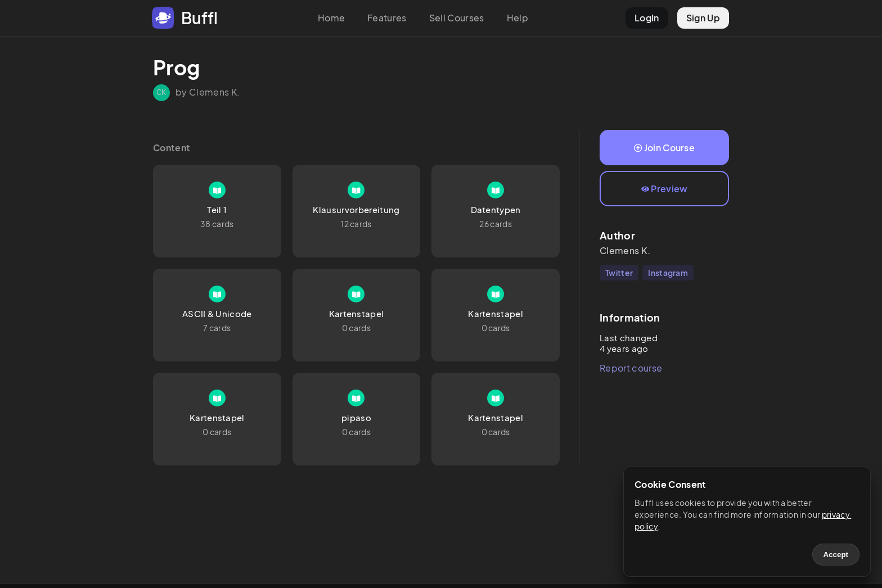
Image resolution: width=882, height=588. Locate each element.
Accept (836, 555)
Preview (665, 189)
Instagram (668, 273)
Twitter (619, 273)
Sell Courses (457, 18)
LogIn (647, 18)
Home (331, 18)
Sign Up (703, 18)
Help (517, 18)
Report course (631, 368)
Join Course (664, 148)
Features (387, 18)
